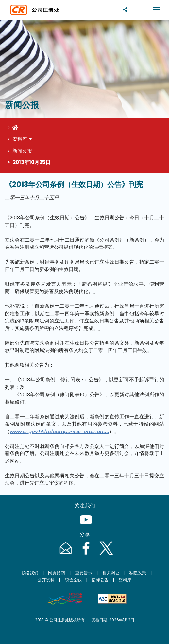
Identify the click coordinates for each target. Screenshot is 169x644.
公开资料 (46, 580)
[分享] (125, 10)
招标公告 (100, 580)
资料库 (20, 139)
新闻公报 (22, 151)
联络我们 (30, 573)
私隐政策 (138, 573)
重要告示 (84, 573)
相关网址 (111, 573)
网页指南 (57, 573)
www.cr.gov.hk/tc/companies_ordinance (59, 431)
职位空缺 (73, 580)
